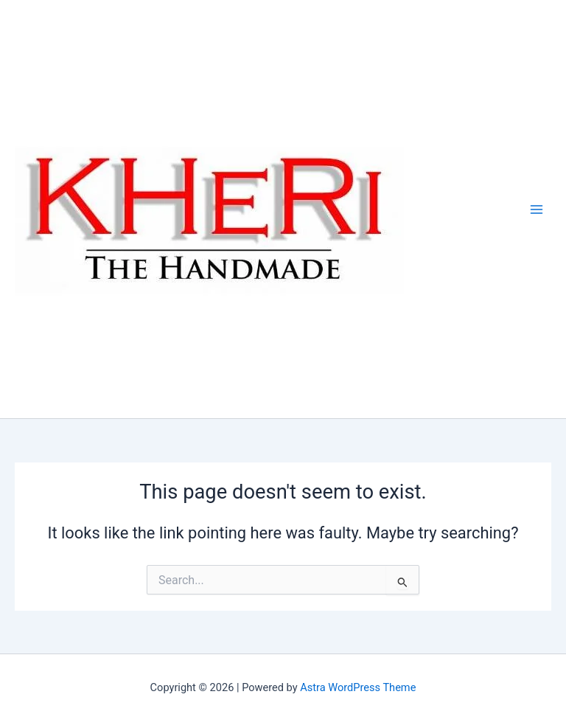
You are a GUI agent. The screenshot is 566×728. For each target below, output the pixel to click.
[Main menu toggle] (537, 209)
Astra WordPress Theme (358, 687)
